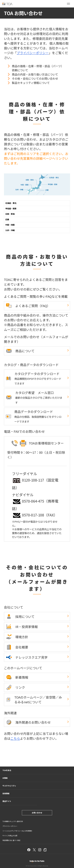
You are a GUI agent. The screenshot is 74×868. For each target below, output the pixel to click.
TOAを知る (7, 770)
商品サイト (7, 801)
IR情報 (5, 778)
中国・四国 (10, 225)
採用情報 (6, 793)
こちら (15, 738)
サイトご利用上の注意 (10, 836)
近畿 (7, 219)
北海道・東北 (11, 203)
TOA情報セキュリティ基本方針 (13, 821)
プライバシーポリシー (33, 53)
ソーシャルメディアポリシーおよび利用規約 (17, 831)
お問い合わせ (37, 813)
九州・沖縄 (10, 230)
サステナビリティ (9, 786)
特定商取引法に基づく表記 (11, 840)
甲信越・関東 (11, 209)
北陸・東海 (10, 214)
